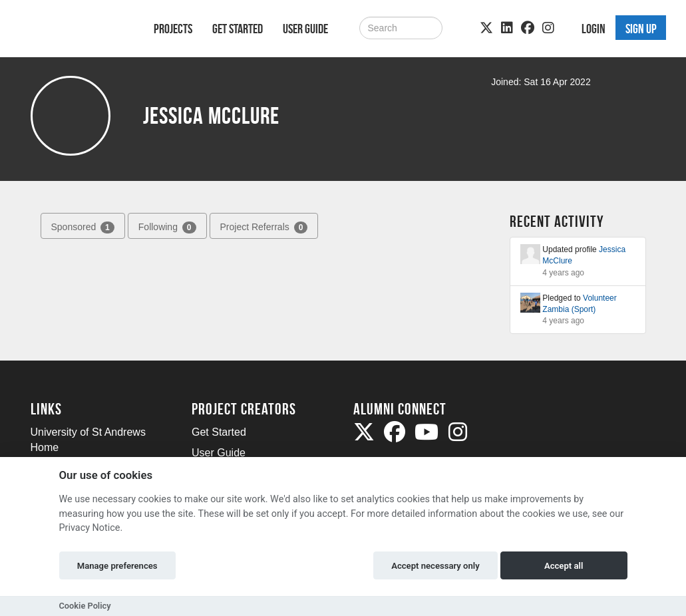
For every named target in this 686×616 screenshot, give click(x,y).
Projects (173, 29)
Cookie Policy (85, 606)
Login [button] (594, 29)
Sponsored (83, 228)
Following (167, 228)
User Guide (305, 29)
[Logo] (75, 31)
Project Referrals (264, 228)
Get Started (238, 29)
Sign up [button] (641, 29)
